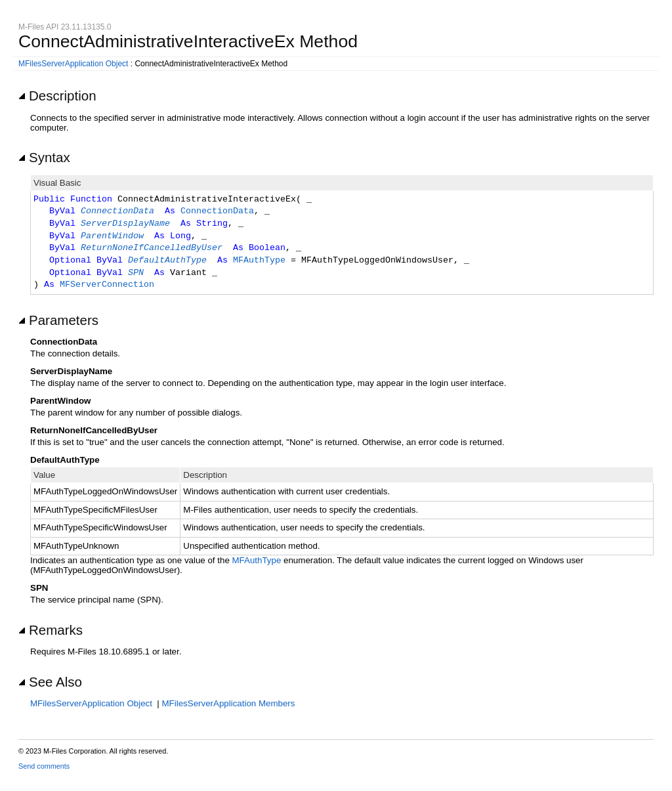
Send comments (44, 766)
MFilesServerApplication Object (73, 64)
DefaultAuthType (167, 261)
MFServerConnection (107, 285)
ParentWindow (112, 236)
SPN (136, 273)
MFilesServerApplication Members (229, 703)
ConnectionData (117, 211)
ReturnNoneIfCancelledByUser (152, 248)
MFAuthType (259, 261)
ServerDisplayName (125, 224)
